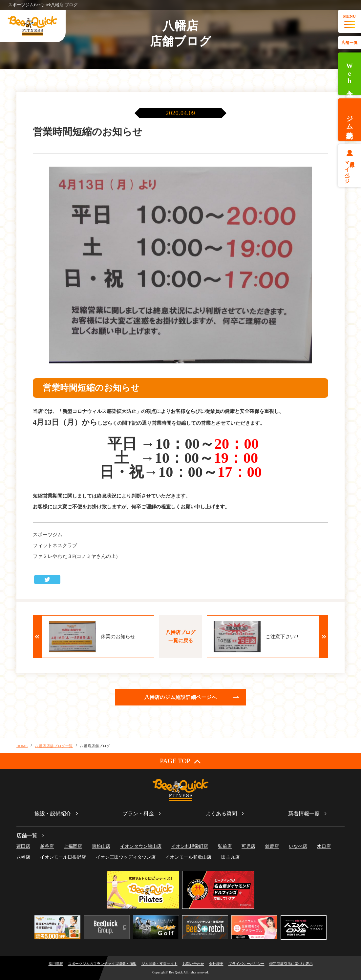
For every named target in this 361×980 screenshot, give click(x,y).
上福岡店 (73, 846)
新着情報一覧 (304, 814)
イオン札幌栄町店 (190, 846)
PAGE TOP (180, 761)
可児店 (248, 846)
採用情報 (56, 964)
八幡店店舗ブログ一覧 (54, 746)
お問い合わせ (193, 964)
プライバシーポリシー (246, 964)
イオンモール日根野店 (63, 857)
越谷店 (47, 846)
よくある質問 (221, 814)
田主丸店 (230, 857)
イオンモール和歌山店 (188, 857)
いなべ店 (298, 846)
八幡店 (23, 857)
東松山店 (101, 846)
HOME (22, 746)
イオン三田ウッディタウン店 (126, 857)
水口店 (324, 846)
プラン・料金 (138, 814)
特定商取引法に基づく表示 (291, 964)
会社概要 (216, 964)
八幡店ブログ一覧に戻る (180, 636)
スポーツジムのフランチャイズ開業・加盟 (102, 964)
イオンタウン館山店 (141, 846)
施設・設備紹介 (53, 814)
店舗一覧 (350, 43)
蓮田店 (23, 846)
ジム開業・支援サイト (159, 964)
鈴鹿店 (272, 846)
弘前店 (225, 846)
